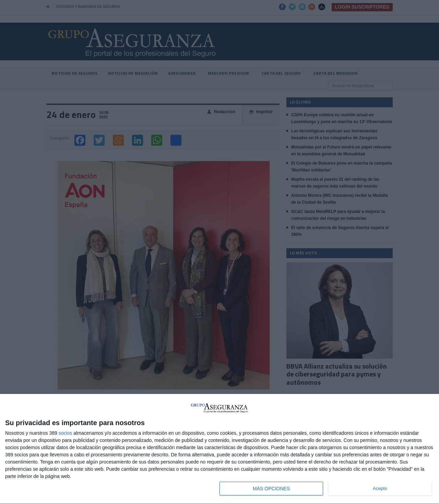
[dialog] (219, 449)
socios (66, 433)
